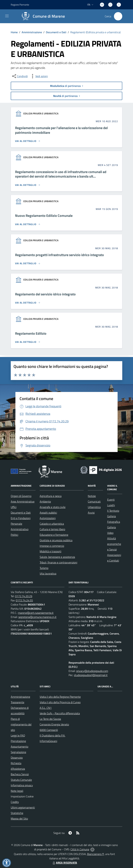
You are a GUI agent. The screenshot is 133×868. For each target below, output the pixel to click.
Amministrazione (32, 32)
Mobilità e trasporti (50, 551)
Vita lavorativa (48, 573)
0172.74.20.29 (24, 596)
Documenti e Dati (56, 32)
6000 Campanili (49, 730)
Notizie (92, 496)
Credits (15, 802)
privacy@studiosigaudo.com (92, 671)
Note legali (17, 791)
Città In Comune (80, 849)
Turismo (44, 568)
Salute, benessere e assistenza (57, 557)
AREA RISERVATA (64, 863)
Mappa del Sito (19, 819)
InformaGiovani (48, 741)
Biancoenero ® (96, 854)
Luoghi (111, 505)
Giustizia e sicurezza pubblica (56, 540)
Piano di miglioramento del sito (21, 724)
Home (14, 32)
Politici (14, 535)
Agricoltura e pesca (51, 496)
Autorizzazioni (48, 518)
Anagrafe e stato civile (53, 507)
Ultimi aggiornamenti (23, 807)
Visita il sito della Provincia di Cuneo (60, 702)
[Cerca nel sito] (118, 16)
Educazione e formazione (54, 535)
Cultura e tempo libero (52, 529)
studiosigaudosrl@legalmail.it (91, 675)
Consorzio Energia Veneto (54, 724)
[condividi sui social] (20, 76)
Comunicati (94, 501)
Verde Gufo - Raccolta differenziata (60, 713)
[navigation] (7, 16)
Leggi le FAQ (18, 735)
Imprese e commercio (52, 546)
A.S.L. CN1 (46, 708)
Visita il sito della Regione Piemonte (60, 697)
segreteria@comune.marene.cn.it (37, 617)
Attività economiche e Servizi (114, 544)
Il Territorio (113, 511)
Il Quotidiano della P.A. (52, 735)
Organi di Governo (21, 496)
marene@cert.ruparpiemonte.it (36, 613)
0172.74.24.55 (24, 600)
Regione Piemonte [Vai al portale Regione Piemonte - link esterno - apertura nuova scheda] (20, 5)
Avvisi (91, 513)
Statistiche (17, 813)
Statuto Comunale (21, 780)
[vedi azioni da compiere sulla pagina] (39, 76)
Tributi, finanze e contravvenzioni (58, 562)
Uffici (14, 507)
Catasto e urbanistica (52, 524)
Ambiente (45, 501)
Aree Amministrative (23, 501)
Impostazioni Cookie (22, 796)
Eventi (111, 500)
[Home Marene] (42, 16)
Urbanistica (94, 507)
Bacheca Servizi (20, 774)
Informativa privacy (22, 785)
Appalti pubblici (48, 513)
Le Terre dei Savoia (50, 719)
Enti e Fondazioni (21, 518)
